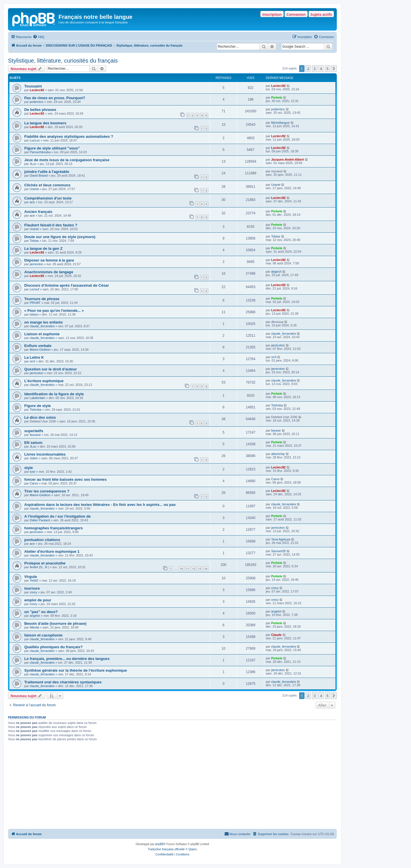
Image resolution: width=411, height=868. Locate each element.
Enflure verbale (38, 346)
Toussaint (33, 86)
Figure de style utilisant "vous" (52, 148)
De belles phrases (40, 110)
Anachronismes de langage (49, 272)
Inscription (272, 14)
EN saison (33, 443)
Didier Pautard (40, 520)
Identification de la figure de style (54, 394)
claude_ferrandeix (42, 326)
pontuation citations (42, 540)
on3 (32, 361)
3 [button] (315, 69)
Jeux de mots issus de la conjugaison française (67, 160)
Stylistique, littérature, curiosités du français (63, 61)
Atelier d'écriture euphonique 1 (52, 551)
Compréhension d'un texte (48, 198)
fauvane (35, 435)
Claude (276, 635)
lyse (33, 472)
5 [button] (328, 69)
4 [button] (321, 69)
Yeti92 (34, 580)
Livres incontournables (45, 454)
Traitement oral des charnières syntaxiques (63, 682)
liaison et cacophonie (43, 635)
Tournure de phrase (42, 299)
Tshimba (36, 410)
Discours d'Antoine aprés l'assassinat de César (67, 285)
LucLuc (35, 140)
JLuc (33, 164)
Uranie (34, 189)
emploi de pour (38, 600)
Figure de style (38, 406)
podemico (37, 102)
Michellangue (280, 123)
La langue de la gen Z (43, 249)
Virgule (31, 577)
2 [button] (308, 69)
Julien (34, 458)
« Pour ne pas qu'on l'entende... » (54, 311)
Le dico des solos (40, 417)
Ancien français (38, 212)
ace (32, 202)
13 (200, 569)
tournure (32, 588)
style (29, 468)
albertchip (278, 454)
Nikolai (34, 627)
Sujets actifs (321, 14)
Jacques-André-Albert (288, 159)
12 (194, 569)
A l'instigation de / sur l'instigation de (58, 516)
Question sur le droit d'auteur (51, 369)
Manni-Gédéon (40, 350)
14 (206, 569)
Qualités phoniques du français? (53, 647)
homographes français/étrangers (54, 528)
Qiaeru (193, 849)
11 (188, 569)
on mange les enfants (44, 322)
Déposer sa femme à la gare (49, 260)
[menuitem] (39, 37)
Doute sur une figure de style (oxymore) (60, 237)
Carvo (34, 483)
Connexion (296, 14)
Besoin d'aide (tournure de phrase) (55, 623)
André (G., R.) (39, 567)
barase (276, 430)
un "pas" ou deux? (41, 612)
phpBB (159, 844)
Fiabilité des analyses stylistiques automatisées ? (69, 136)
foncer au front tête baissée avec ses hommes (66, 479)
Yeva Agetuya (281, 539)
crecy (33, 592)
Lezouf (34, 289)
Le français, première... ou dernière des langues (67, 659)
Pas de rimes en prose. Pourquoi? (55, 98)
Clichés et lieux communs (47, 185)
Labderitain (37, 398)
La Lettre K (34, 357)
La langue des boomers (45, 123)
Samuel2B (278, 551)
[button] (334, 69)
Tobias (34, 241)
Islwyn (34, 314)
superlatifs (34, 431)
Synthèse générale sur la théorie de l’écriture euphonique (76, 670)
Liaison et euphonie (42, 334)
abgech (276, 272)
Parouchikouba (40, 152)
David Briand (39, 175)
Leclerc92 (37, 90)
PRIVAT (35, 303)
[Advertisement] (172, 786)
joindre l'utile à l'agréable (47, 172)
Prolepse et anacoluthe (45, 563)
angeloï (35, 616)
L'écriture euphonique (44, 381)
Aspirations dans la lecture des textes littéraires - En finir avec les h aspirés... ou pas (100, 505)
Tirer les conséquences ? (47, 491)
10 (181, 569)
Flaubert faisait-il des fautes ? (51, 225)
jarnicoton (37, 264)
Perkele (277, 97)
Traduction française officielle (166, 849)
